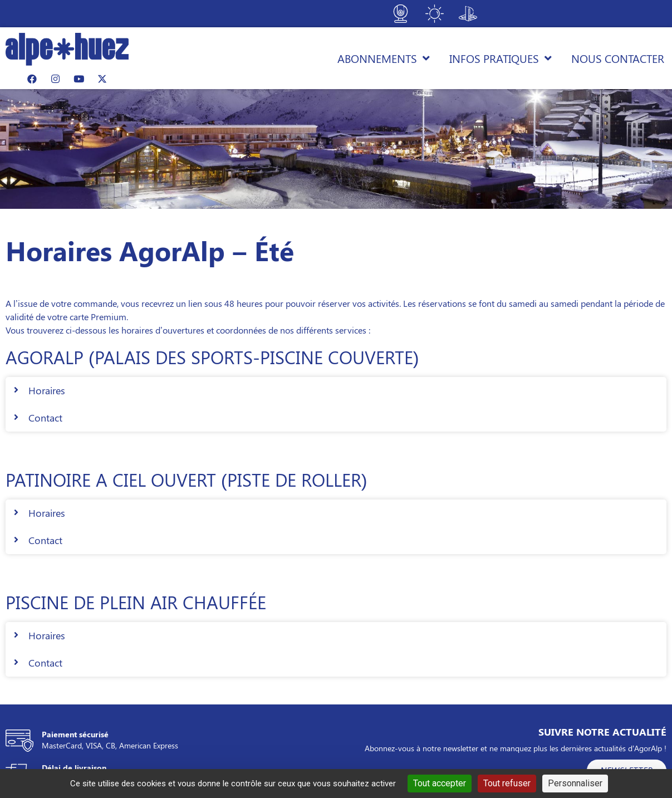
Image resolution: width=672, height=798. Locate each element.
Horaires (47, 390)
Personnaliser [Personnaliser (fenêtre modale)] (575, 783)
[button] (336, 391)
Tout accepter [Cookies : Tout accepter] (440, 783)
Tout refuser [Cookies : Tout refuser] (507, 783)
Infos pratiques (501, 58)
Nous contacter (618, 58)
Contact (45, 418)
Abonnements (384, 58)
